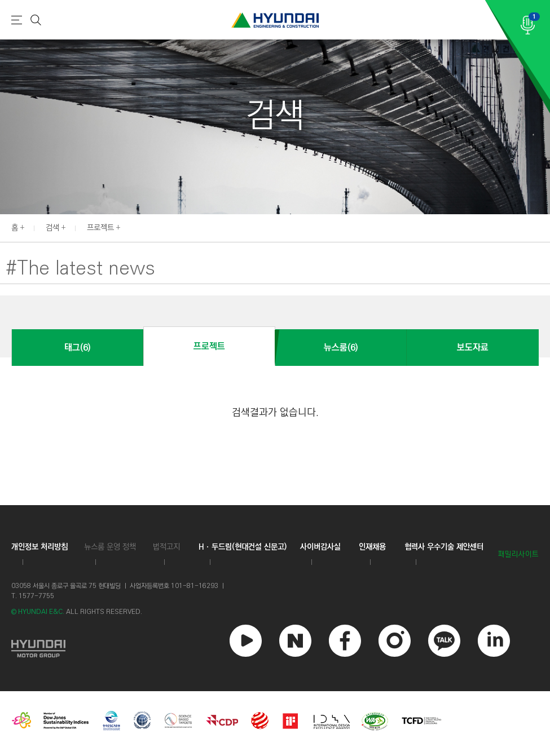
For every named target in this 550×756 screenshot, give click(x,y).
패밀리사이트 (518, 554)
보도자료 (473, 348)
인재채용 (372, 547)
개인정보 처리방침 (39, 547)
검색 (52, 228)
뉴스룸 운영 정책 (110, 547)
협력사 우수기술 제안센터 (444, 547)
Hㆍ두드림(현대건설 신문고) (243, 547)
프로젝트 (100, 228)
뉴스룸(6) (341, 348)
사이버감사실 (320, 547)
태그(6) (77, 348)
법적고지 (166, 547)
